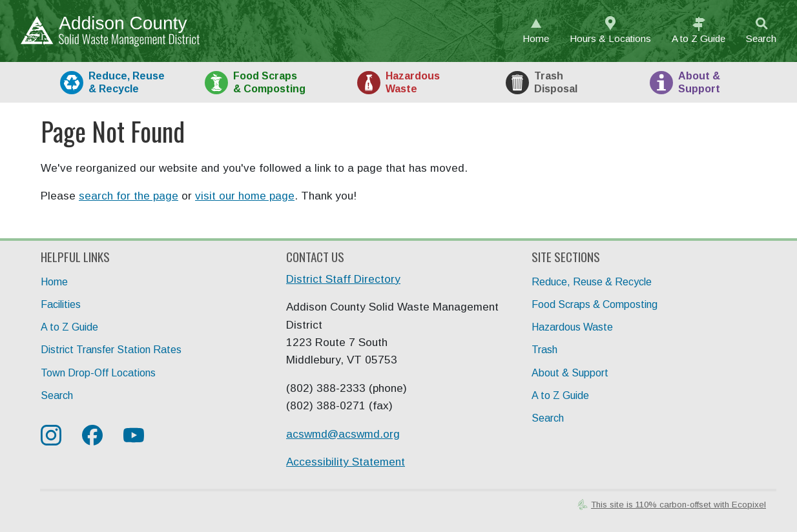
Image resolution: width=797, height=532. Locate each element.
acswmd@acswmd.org (343, 434)
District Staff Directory (343, 279)
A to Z (699, 38)
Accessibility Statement (346, 462)
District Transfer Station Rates (111, 350)
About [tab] (699, 82)
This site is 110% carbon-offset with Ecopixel (678, 505)
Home (536, 38)
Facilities (61, 304)
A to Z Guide (69, 327)
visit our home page (245, 196)
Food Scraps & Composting (595, 304)
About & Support (570, 373)
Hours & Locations (610, 38)
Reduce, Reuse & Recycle (592, 282)
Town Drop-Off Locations (98, 373)
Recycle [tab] (127, 82)
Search (761, 38)
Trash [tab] (556, 82)
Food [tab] (269, 82)
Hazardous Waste (572, 327)
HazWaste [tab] (413, 82)
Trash (544, 350)
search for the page (129, 196)
